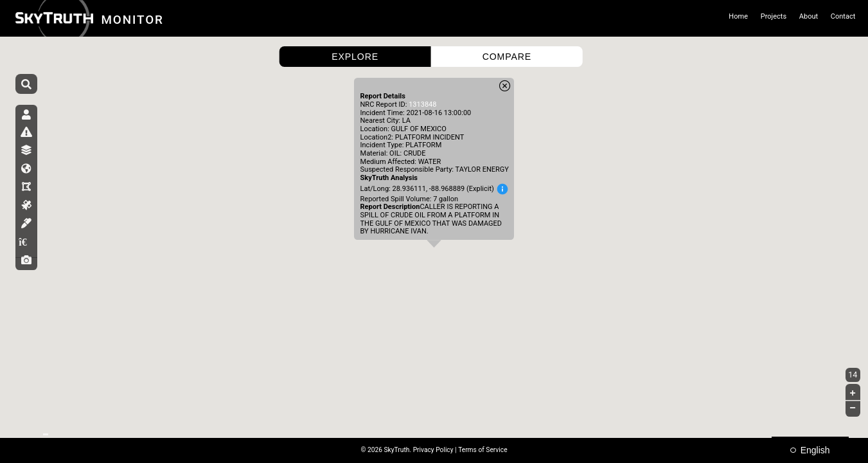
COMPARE (507, 57)
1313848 (422, 104)
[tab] (27, 120)
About (809, 16)
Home (738, 16)
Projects (774, 16)
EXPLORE (355, 57)
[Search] (26, 85)
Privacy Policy (433, 450)
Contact (843, 16)
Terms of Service (483, 450)
